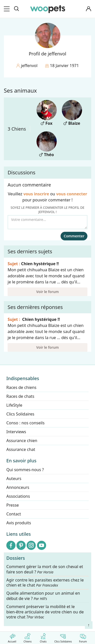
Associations (18, 496)
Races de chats (20, 396)
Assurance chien (22, 441)
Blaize (72, 113)
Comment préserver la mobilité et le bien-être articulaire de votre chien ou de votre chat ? (45, 612)
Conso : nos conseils (25, 423)
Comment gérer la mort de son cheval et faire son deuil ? (45, 569)
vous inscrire (36, 194)
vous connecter (72, 194)
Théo (47, 144)
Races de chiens (21, 387)
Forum (83, 637)
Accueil (12, 637)
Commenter (74, 236)
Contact (14, 514)
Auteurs (14, 479)
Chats (43, 637)
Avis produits (19, 523)
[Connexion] (88, 9)
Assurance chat (21, 449)
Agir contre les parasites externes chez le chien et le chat (45, 583)
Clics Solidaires (63, 637)
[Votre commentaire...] (48, 222)
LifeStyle (14, 405)
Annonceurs (18, 487)
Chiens (27, 637)
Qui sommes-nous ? (25, 470)
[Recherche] (16, 9)
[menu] (8, 9)
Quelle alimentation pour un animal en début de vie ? (43, 596)
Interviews (16, 432)
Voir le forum (48, 292)
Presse (13, 505)
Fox (47, 113)
